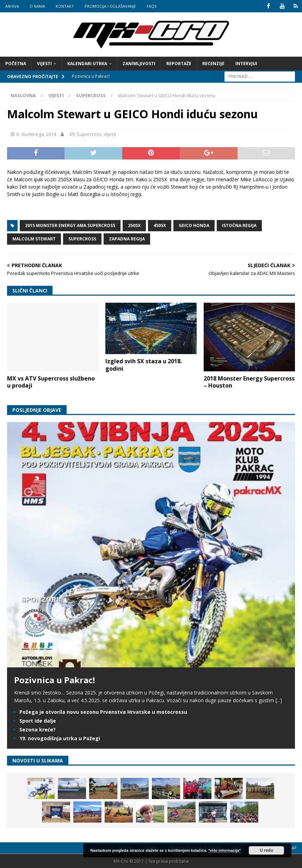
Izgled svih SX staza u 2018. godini (144, 365)
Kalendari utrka (87, 64)
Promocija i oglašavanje (110, 6)
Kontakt (65, 6)
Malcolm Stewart (34, 239)
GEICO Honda (194, 225)
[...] (279, 700)
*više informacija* (224, 850)
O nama (37, 6)
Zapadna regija (127, 239)
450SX (160, 225)
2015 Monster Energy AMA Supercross (70, 225)
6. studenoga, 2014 (36, 134)
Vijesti (44, 64)
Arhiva (12, 6)
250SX (134, 225)
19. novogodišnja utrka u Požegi (60, 738)
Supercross (89, 134)
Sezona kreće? (38, 729)
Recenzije (213, 64)
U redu (266, 850)
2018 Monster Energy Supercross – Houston (249, 382)
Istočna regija (239, 225)
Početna (16, 64)
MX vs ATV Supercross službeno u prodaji (51, 382)
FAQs (152, 6)
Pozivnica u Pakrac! (54, 680)
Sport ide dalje (38, 720)
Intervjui (246, 64)
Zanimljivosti (139, 64)
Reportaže (179, 64)
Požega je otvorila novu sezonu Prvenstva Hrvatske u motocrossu (103, 712)
